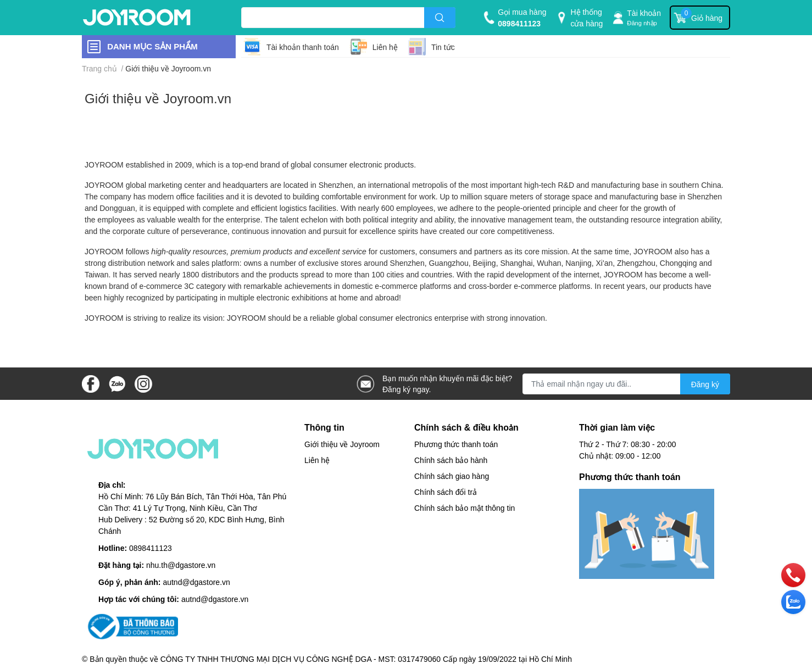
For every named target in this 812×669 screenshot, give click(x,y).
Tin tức (443, 47)
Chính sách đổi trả (446, 492)
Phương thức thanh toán (456, 444)
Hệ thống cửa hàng (586, 18)
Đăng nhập (642, 23)
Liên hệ (385, 47)
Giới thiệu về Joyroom (342, 444)
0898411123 (519, 23)
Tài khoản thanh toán (303, 47)
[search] (440, 18)
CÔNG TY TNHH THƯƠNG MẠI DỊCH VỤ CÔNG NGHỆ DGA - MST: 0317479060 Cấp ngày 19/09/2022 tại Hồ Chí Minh (366, 659)
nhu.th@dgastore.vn (181, 565)
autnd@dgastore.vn (196, 582)
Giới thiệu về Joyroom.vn (158, 98)
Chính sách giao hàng (452, 476)
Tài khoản (644, 13)
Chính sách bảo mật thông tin (465, 508)
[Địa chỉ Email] (626, 384)
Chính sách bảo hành (451, 460)
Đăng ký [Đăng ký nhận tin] (705, 384)
